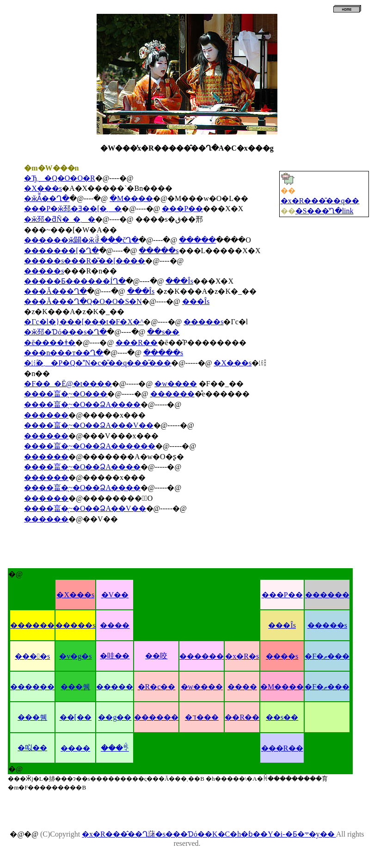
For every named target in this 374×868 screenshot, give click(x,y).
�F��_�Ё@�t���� (68, 384)
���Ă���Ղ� (55, 291)
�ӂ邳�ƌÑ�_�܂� (60, 219)
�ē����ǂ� (50, 343)
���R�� (137, 343)
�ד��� (202, 717)
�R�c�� (157, 687)
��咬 (156, 656)
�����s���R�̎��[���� (85, 261)
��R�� (242, 717)
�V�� (115, 595)
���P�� (182, 209)
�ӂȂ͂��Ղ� (47, 198)
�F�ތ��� (327, 656)
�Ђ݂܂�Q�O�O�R (59, 178)
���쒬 (75, 687)
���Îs (179, 281)
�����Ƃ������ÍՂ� (75, 281)
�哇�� (115, 656)
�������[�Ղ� (61, 251)
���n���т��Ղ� (64, 353)
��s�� (163, 332)
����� (197, 240)
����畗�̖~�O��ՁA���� (82, 404)
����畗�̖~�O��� (66, 394)
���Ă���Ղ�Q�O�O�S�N (83, 301)
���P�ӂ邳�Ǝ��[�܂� (73, 209)
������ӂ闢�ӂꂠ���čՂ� (81, 240)
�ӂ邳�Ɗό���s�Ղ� (65, 332)
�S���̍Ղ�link (325, 211)
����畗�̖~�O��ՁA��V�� (85, 508)
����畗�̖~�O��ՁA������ (90, 446)
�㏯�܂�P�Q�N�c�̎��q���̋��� (98, 363)
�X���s (43, 188)
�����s (159, 251)
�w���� (176, 384)
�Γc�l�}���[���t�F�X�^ (84, 322)
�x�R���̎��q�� (320, 201)
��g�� (115, 717)
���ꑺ (115, 748)
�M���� (131, 198)
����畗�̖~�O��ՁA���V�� (89, 425)
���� (115, 625)
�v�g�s (75, 656)
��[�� (76, 717)
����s (282, 656)
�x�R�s (242, 656)
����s (32, 656)
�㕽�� (32, 748)
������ (172, 394)
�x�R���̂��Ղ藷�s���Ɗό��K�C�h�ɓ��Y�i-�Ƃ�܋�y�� (209, 834)
